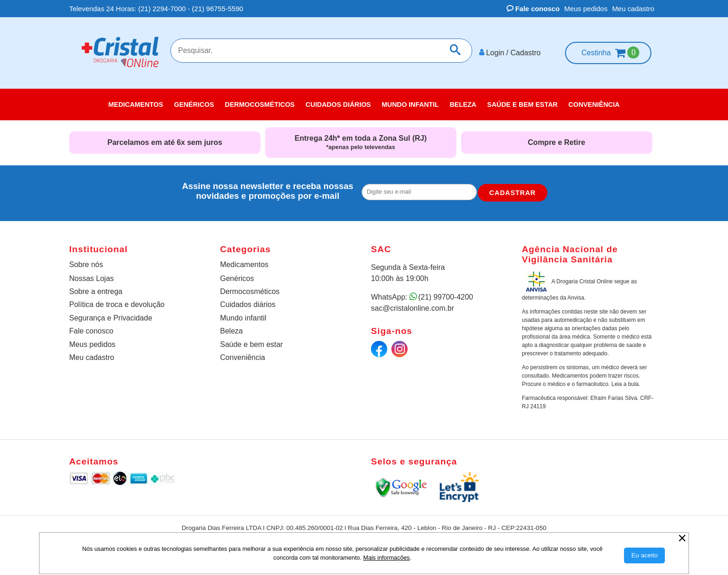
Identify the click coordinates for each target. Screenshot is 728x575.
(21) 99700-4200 (446, 297)
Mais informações (386, 558)
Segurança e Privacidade (111, 317)
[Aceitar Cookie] (645, 555)
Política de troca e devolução (117, 304)
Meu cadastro (633, 9)
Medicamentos (244, 264)
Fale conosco (533, 9)
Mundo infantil (243, 317)
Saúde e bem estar (251, 343)
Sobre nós (86, 264)
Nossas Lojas (91, 278)
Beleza (231, 330)
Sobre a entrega (96, 291)
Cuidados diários (248, 304)
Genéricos (237, 278)
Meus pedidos (586, 9)
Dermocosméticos (250, 291)
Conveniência (243, 356)
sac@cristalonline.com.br (413, 308)
